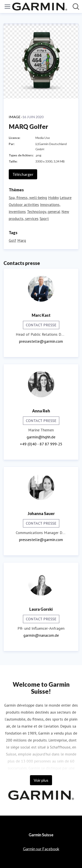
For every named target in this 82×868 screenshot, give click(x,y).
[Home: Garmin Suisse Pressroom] (40, 7)
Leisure (66, 198)
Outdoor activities (24, 205)
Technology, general (44, 212)
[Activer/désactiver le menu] (7, 7)
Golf (12, 240)
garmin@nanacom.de (41, 635)
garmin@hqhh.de (41, 437)
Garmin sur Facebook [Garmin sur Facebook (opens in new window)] (41, 849)
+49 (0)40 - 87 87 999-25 (41, 444)
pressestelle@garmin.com (41, 341)
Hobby (53, 198)
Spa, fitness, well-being (28, 198)
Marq (22, 240)
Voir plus (41, 780)
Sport (44, 219)
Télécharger (23, 174)
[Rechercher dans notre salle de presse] (76, 7)
